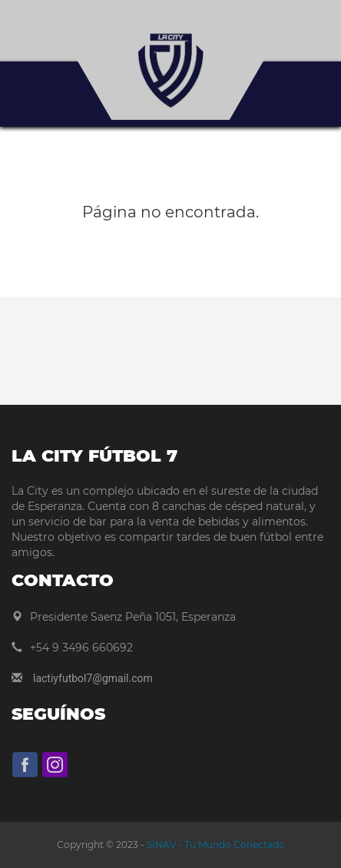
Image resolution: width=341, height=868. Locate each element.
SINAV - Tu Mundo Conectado (215, 845)
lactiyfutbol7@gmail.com (93, 678)
